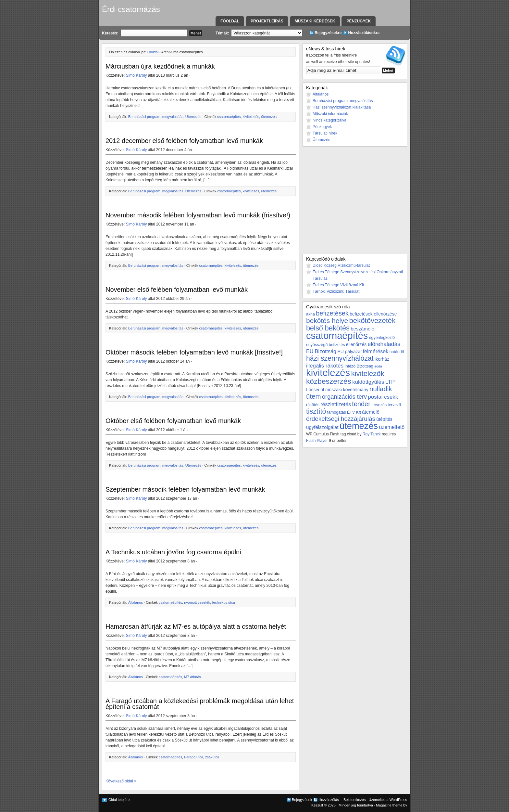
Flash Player (317, 441)
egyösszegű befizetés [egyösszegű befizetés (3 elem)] (325, 345)
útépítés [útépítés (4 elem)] (384, 419)
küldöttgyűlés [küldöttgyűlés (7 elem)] (368, 382)
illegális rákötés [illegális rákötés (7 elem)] (325, 366)
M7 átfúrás (192, 677)
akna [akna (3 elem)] (310, 314)
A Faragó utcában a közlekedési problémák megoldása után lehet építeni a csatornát (200, 704)
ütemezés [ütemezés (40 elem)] (359, 426)
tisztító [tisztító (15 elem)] (316, 411)
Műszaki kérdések (315, 21)
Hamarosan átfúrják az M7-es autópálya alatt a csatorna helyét (196, 626)
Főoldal (230, 21)
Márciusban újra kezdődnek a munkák (160, 66)
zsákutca (212, 757)
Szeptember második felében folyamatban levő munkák (185, 489)
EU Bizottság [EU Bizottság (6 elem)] (321, 351)
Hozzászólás (329, 800)
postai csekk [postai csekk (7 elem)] (383, 397)
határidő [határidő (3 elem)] (397, 352)
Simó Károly (137, 75)
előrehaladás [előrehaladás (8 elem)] (384, 344)
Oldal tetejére (119, 800)
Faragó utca (194, 757)
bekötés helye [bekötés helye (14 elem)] (327, 321)
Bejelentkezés (355, 800)
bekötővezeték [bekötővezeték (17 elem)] (372, 321)
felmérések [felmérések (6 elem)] (376, 351)
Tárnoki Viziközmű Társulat (336, 291)
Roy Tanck (372, 434)
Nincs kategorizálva (329, 120)
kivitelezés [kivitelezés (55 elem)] (328, 373)
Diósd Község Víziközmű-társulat (341, 265)
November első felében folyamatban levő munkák (177, 290)
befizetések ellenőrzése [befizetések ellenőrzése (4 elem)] (373, 314)
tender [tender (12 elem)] (361, 404)
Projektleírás (267, 21)
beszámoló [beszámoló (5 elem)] (362, 329)
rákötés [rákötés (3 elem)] (313, 405)
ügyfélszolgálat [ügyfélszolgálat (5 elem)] (322, 427)
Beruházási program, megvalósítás (156, 117)
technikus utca (223, 602)
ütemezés (269, 117)
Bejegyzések (302, 800)
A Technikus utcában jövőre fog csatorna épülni (173, 552)
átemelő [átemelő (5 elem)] (371, 412)
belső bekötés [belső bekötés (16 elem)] (328, 328)
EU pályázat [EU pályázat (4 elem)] (349, 352)
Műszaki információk (330, 114)
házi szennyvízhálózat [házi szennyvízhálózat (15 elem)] (340, 358)
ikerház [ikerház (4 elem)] (382, 359)
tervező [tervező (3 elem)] (394, 405)
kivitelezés (251, 117)
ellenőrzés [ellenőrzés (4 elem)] (356, 344)
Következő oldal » (121, 781)
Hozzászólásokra (364, 33)
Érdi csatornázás (131, 9)
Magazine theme (389, 805)
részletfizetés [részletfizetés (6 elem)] (336, 404)
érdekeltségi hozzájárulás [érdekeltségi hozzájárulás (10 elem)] (341, 419)
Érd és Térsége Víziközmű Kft (338, 285)
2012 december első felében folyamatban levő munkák (184, 141)
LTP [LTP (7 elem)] (390, 382)
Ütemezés (193, 117)
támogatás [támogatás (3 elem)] (337, 412)
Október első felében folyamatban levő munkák (173, 421)
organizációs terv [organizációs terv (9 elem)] (344, 397)
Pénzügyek (359, 21)
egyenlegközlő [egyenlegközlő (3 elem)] (382, 338)
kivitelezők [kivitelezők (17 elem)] (368, 374)
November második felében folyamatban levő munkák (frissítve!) (198, 215)
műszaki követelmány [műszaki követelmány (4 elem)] (347, 390)
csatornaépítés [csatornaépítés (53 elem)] (337, 336)
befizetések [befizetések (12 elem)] (332, 313)
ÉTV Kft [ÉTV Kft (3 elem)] (354, 412)
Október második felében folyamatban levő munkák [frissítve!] (194, 352)
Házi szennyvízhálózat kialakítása (342, 107)
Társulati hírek (325, 133)
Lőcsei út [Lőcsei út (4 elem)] (315, 390)
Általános (136, 602)
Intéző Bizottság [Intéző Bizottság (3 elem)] (359, 366)
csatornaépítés (229, 117)
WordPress (398, 800)
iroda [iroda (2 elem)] (378, 366)
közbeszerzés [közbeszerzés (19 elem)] (329, 381)
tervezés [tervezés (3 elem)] (379, 405)
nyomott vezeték (197, 602)
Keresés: (110, 33)
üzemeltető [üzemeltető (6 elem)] (392, 427)
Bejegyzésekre (328, 33)
